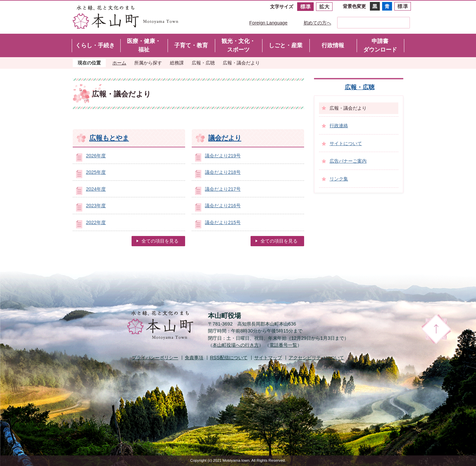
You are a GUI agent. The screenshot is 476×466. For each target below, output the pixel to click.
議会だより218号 (223, 172)
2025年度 (96, 172)
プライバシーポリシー (155, 358)
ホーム (119, 63)
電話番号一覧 (283, 345)
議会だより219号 (223, 156)
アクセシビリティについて (316, 358)
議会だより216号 (223, 206)
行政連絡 (339, 126)
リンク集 (339, 179)
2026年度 (96, 156)
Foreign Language (268, 23)
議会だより (225, 138)
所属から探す (148, 63)
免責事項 (194, 358)
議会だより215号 (223, 222)
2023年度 (96, 206)
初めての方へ (317, 23)
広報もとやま (109, 138)
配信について (229, 358)
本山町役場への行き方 (236, 345)
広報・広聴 (203, 63)
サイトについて (346, 143)
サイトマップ (268, 358)
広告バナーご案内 (348, 161)
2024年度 (96, 189)
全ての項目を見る (160, 241)
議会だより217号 (223, 189)
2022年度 (96, 222)
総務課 (177, 63)
